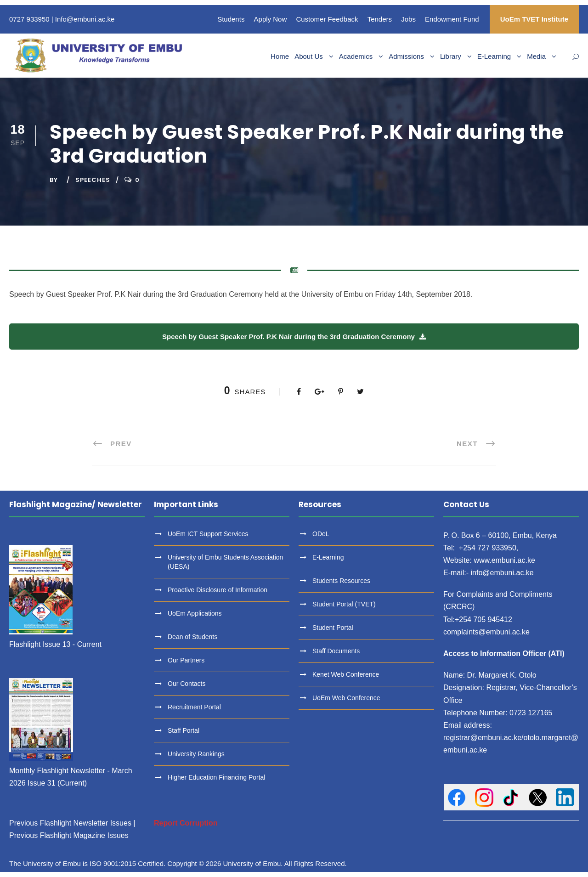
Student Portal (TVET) (344, 604)
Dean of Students (192, 637)
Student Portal (333, 628)
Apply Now (271, 19)
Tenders (380, 19)
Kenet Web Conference (346, 674)
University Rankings (196, 754)
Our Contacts (187, 684)
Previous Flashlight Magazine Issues (69, 835)
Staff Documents (336, 651)
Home (280, 56)
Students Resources (341, 581)
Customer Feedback (327, 19)
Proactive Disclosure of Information (218, 590)
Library (451, 56)
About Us (309, 56)
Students (231, 19)
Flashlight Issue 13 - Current (55, 644)
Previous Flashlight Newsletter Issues (70, 823)
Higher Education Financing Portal (216, 777)
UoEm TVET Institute (534, 19)
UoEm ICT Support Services (208, 534)
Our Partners (186, 660)
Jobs (408, 19)
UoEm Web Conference (346, 698)
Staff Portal (184, 730)
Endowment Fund (452, 19)
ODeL (321, 534)
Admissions (406, 56)
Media (536, 56)
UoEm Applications (195, 613)
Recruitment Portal (194, 707)
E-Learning (494, 56)
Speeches (93, 180)
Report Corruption (186, 823)
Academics (356, 56)
